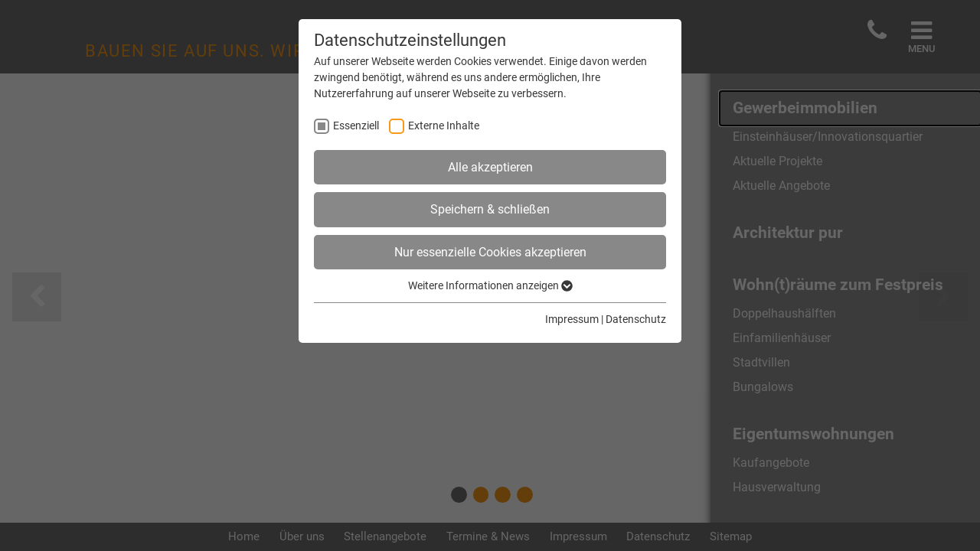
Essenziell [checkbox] (356, 126)
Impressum (572, 319)
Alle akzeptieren (490, 167)
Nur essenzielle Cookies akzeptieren (490, 252)
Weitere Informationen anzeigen (490, 285)
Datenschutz (636, 319)
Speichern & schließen (490, 209)
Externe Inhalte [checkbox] (444, 126)
